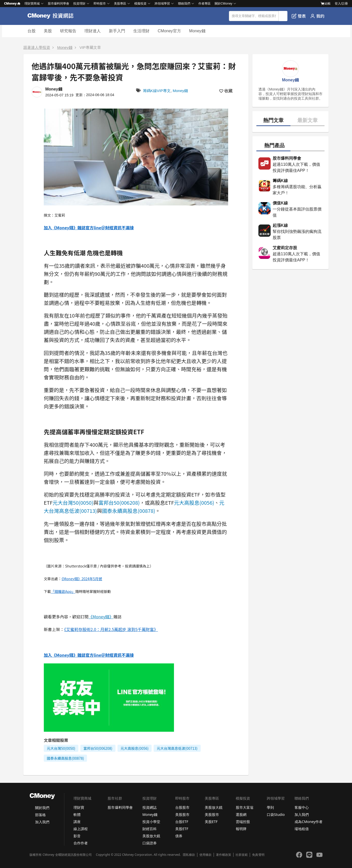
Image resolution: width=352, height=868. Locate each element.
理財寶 (79, 807)
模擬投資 (140, 3)
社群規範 (242, 855)
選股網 (241, 814)
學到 (270, 807)
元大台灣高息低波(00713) (177, 748)
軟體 (77, 814)
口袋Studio (276, 814)
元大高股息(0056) (194, 503)
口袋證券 (150, 843)
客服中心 (302, 807)
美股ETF (182, 829)
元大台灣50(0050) (73, 503)
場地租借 (302, 829)
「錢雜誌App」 (63, 591)
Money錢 (197, 31)
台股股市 (182, 807)
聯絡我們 (184, 3)
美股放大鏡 (151, 836)
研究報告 (68, 31)
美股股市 (182, 814)
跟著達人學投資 (37, 47)
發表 (299, 16)
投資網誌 (150, 807)
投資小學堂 (151, 822)
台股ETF (182, 822)
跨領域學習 (162, 3)
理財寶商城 (32, 3)
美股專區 (120, 3)
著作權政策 (224, 855)
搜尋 (283, 16)
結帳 (326, 4)
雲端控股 (243, 822)
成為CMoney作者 (309, 822)
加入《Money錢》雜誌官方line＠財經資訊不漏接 (89, 228)
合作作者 (81, 843)
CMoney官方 (169, 31)
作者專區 (204, 3)
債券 (179, 836)
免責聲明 (258, 855)
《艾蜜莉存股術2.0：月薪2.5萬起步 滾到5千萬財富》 (111, 629)
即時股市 (100, 3)
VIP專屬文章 (90, 47)
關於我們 (42, 808)
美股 (48, 31)
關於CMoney (224, 3)
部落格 (40, 815)
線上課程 (81, 829)
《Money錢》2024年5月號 (82, 579)
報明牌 (241, 829)
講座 (77, 822)
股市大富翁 (245, 807)
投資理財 (79, 3)
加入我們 (42, 822)
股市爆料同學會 (58, 3)
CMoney (12, 3)
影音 (77, 836)
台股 (32, 31)
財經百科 (150, 829)
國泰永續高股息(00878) (129, 511)
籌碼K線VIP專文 (157, 91)
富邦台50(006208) (119, 503)
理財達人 (93, 31)
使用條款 (206, 855)
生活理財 (141, 31)
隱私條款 (189, 855)
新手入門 (117, 31)
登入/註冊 (341, 3)
